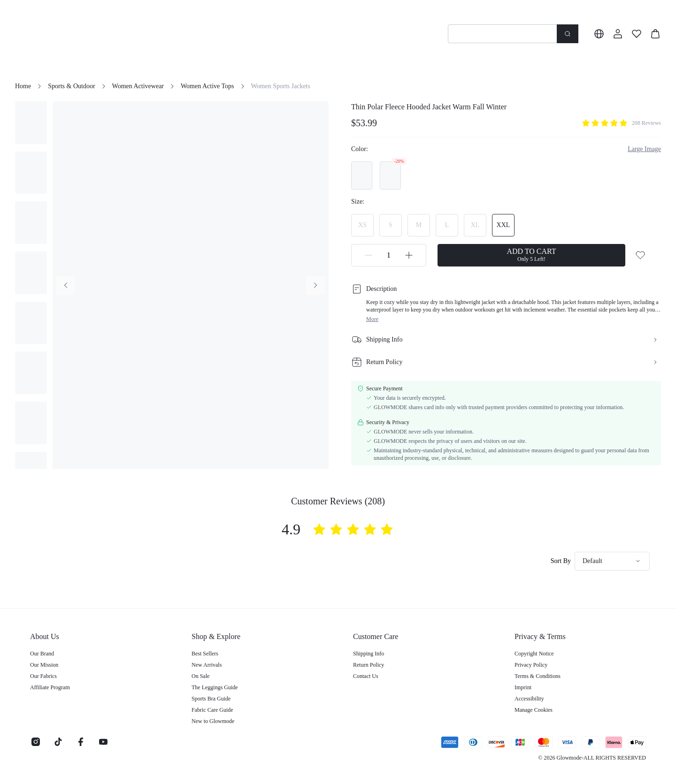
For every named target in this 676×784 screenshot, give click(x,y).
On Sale (200, 676)
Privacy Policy (531, 665)
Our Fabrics (43, 676)
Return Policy (369, 665)
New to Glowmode (213, 721)
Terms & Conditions (538, 676)
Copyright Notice (534, 654)
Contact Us (366, 676)
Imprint (523, 687)
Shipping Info (369, 654)
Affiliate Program (50, 687)
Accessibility (529, 699)
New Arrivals (207, 665)
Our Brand (42, 654)
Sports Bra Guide (211, 699)
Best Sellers (205, 654)
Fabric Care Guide (212, 710)
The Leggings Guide (215, 687)
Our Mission (44, 665)
